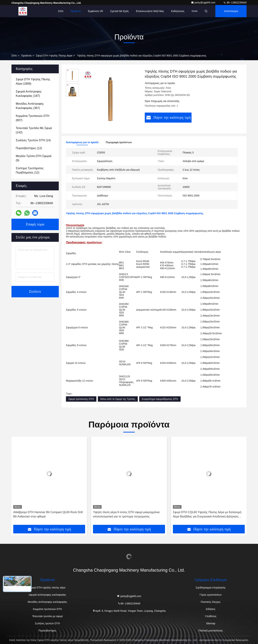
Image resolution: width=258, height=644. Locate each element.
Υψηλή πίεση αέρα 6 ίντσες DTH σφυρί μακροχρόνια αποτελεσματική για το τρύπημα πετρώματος (126, 514)
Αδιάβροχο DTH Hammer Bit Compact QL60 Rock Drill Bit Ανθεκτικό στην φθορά (48, 514)
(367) (30, 106)
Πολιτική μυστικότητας (211, 631)
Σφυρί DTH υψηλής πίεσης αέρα (54, 56)
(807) (33, 118)
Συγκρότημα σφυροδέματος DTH (160, 399)
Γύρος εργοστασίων (211, 595)
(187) (29, 94)
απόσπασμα (231, 11)
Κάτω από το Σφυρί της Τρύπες (118, 399)
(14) (33, 140)
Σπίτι (61, 11)
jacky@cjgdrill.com (204, 3)
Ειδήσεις (211, 609)
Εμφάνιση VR (95, 11)
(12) (29, 148)
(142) (34, 130)
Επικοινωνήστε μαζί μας (150, 11)
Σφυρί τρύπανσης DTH (81, 399)
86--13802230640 (235, 3)
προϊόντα (26, 56)
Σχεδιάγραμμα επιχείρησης (211, 588)
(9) (34, 158)
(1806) (33, 81)
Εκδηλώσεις (178, 11)
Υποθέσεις (211, 616)
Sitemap (211, 623)
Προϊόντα (76, 11)
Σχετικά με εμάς (120, 11)
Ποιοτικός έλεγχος (211, 602)
